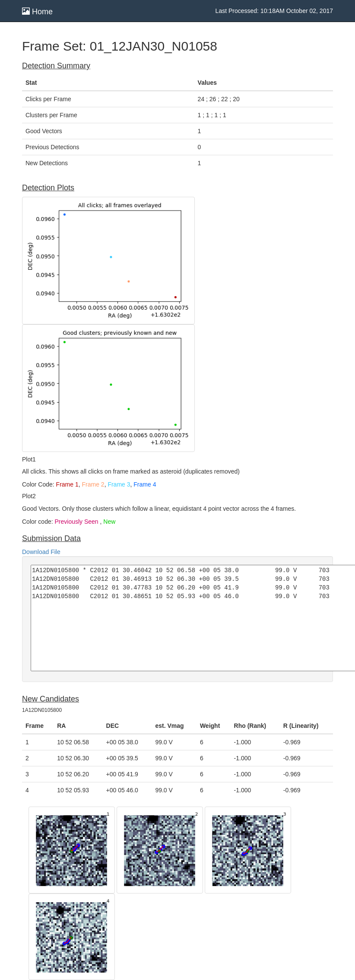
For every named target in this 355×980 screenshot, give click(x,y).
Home (37, 11)
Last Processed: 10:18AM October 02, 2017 (274, 11)
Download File (41, 552)
